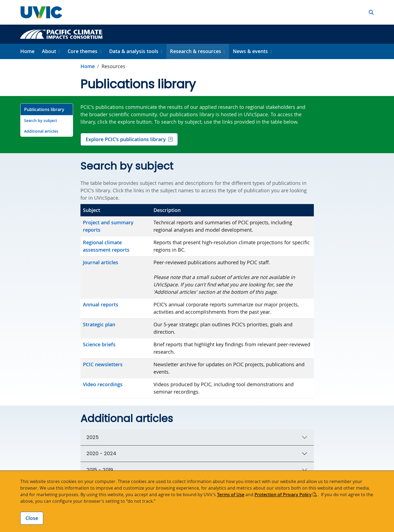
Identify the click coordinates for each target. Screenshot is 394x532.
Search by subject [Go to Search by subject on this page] (41, 120)
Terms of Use (231, 495)
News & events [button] (250, 51)
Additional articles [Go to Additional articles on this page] (41, 131)
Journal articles (101, 262)
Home (27, 51)
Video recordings (103, 384)
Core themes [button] (82, 51)
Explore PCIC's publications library (126, 139)
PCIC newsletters (103, 364)
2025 (93, 437)
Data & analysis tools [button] (134, 51)
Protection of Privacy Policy (283, 495)
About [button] (49, 51)
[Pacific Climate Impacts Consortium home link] (61, 34)
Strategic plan (99, 324)
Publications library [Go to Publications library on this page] (44, 109)
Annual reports (101, 304)
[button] (371, 12)
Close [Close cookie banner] (32, 518)
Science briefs (99, 344)
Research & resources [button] (195, 51)
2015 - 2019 (100, 470)
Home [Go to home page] (88, 66)
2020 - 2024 (101, 453)
